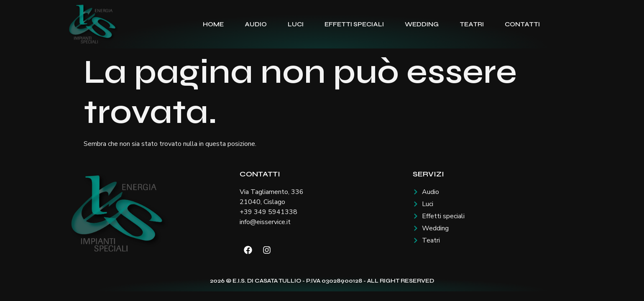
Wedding (422, 24)
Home (213, 24)
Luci (296, 24)
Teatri (472, 24)
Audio (256, 24)
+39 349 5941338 (268, 212)
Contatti (522, 24)
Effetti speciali (354, 24)
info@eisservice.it (265, 222)
